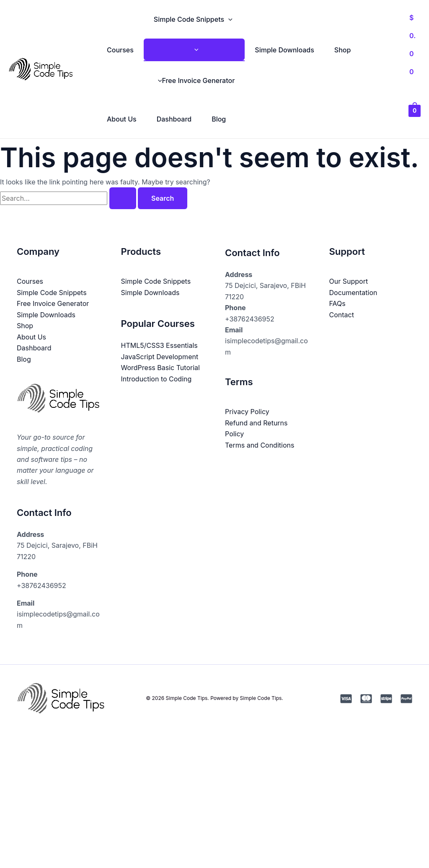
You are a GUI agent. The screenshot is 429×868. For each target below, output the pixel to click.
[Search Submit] (123, 198)
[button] (228, 19)
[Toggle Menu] (194, 49)
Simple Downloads (284, 50)
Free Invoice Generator (194, 80)
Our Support (349, 281)
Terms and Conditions (260, 445)
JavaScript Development (160, 356)
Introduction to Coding (156, 378)
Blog (219, 119)
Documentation (353, 293)
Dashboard (174, 119)
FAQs (337, 303)
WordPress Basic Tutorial (160, 368)
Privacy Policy (247, 412)
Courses (120, 50)
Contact (342, 314)
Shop (343, 50)
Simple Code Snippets (193, 19)
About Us (122, 119)
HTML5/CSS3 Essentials (159, 345)
